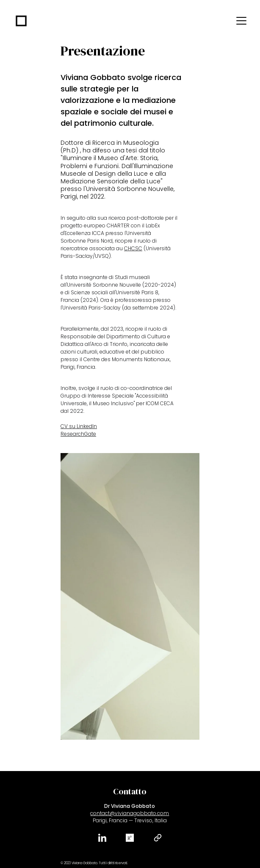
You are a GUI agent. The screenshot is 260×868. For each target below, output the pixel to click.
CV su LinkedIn (79, 426)
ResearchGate (78, 434)
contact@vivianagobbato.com (130, 813)
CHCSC (133, 248)
